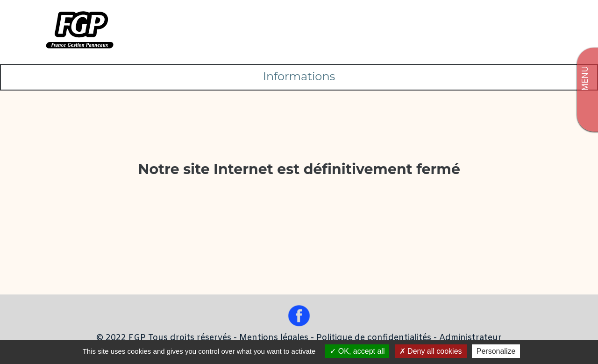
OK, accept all (357, 351)
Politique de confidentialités (374, 338)
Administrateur (470, 338)
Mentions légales (274, 338)
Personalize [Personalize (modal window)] (496, 351)
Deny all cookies (431, 351)
